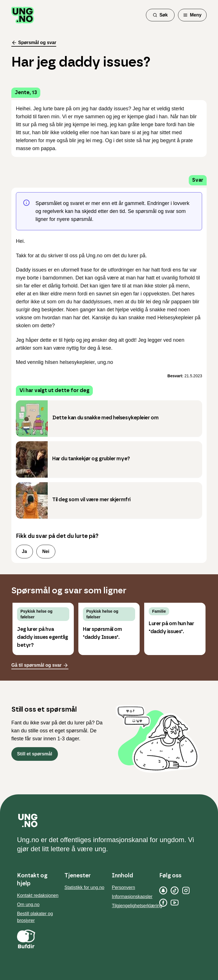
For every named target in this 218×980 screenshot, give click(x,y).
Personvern (123, 887)
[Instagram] (186, 890)
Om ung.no (28, 905)
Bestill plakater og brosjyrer (35, 917)
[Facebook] (163, 903)
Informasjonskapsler (132, 897)
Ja (24, 551)
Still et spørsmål (35, 754)
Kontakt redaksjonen (38, 895)
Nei (46, 551)
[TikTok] (175, 890)
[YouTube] (175, 903)
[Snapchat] (163, 890)
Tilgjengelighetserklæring (137, 906)
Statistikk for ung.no (84, 887)
